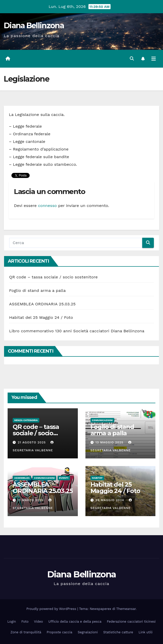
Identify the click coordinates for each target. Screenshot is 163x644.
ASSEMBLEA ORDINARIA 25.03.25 (42, 304)
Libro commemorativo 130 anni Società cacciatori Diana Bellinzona (77, 331)
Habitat (97, 478)
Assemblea (22, 478)
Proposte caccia (59, 632)
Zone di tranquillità (26, 632)
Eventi (64, 478)
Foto (25, 621)
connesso (47, 206)
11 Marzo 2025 (31, 500)
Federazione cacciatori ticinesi (131, 621)
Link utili (146, 632)
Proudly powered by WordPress (52, 609)
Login (12, 621)
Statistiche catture (118, 632)
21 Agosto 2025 (32, 442)
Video (38, 621)
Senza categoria (26, 420)
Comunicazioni (102, 420)
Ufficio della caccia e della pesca (75, 621)
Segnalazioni (88, 632)
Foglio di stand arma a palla (37, 290)
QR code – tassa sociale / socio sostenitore (53, 277)
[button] (132, 59)
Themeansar (126, 609)
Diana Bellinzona (34, 26)
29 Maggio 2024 (110, 500)
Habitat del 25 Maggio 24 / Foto (41, 317)
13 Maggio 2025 (110, 442)
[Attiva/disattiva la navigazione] (154, 59)
